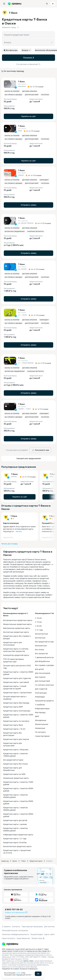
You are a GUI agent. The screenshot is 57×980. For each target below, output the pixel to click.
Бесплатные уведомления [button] (15, 231)
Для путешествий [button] (32, 95)
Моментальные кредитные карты (17, 624)
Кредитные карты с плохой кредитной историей (15, 687)
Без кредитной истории (13, 760)
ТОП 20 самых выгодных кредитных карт (13, 660)
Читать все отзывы (9, 544)
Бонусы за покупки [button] (12, 91)
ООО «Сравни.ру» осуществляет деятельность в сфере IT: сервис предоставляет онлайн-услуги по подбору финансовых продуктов (26, 950)
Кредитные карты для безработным (13, 769)
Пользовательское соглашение (15, 930)
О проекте (6, 926)
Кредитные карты (36, 861)
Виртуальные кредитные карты (17, 628)
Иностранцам (41, 693)
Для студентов (41, 689)
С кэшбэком (40, 705)
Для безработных (42, 661)
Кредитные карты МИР (13, 707)
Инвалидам (40, 697)
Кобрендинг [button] (44, 180)
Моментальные (42, 724)
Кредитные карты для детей (15, 820)
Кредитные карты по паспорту (16, 721)
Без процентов (41, 653)
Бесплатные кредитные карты (16, 632)
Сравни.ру (5, 861)
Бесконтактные (41, 634)
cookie (18, 973)
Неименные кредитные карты (16, 778)
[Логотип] (10, 944)
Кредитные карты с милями (15, 824)
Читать (19, 531)
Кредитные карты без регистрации (12, 734)
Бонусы (26, 50)
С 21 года (39, 630)
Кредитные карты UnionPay (15, 842)
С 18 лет (38, 618)
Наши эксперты (9, 938)
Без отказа (40, 650)
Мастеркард (40, 712)
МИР (37, 716)
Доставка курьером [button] (30, 91)
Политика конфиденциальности (15, 934)
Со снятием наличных (44, 685)
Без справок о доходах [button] (13, 95)
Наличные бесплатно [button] (35, 231)
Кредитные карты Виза (13, 725)
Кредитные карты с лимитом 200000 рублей (15, 796)
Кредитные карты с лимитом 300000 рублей (15, 809)
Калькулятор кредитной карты (16, 655)
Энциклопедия (37, 934)
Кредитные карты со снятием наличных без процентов (16, 650)
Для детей (39, 669)
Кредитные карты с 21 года (15, 838)
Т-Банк (14, 516)
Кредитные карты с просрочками (17, 693)
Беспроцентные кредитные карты (18, 620)
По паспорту (40, 732)
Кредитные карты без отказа (15, 764)
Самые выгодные (42, 736)
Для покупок (40, 677)
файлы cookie (28, 961)
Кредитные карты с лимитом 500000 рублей (15, 829)
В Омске (49, 861)
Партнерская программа (32, 926)
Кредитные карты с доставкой (16, 682)
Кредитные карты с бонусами (16, 750)
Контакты (16, 926)
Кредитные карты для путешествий (13, 744)
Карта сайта (49, 934)
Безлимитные (41, 646)
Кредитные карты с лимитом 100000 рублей (15, 755)
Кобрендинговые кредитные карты (18, 835)
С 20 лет (38, 626)
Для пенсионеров (43, 673)
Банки (15, 861)
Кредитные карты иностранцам (17, 711)
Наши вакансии (23, 938)
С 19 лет (38, 622)
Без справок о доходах (44, 665)
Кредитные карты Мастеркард (16, 703)
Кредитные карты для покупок (16, 739)
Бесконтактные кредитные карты (17, 846)
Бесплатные (40, 638)
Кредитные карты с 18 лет (14, 729)
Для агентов (49, 926)
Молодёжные (41, 720)
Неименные (40, 728)
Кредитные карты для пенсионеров (13, 644)
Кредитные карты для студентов (17, 678)
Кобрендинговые (42, 708)
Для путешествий (42, 681)
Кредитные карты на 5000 (14, 774)
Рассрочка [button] (45, 95)
